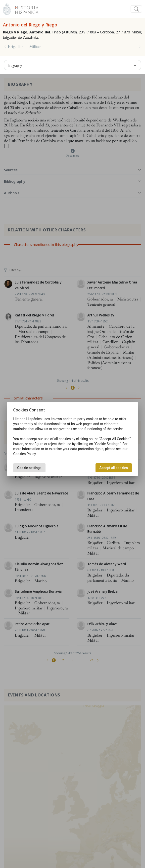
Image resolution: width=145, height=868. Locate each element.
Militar (35, 47)
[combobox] (72, 65)
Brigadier (15, 47)
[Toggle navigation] (136, 9)
